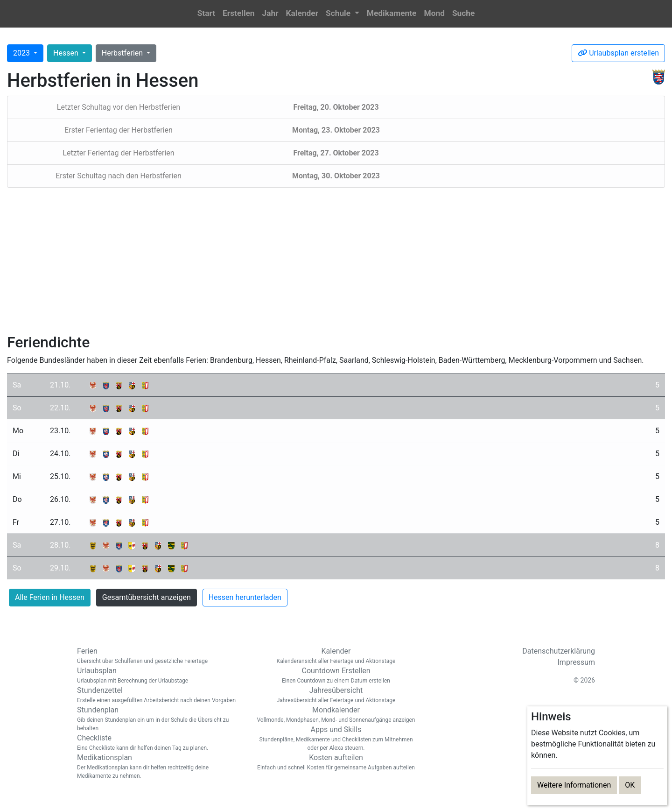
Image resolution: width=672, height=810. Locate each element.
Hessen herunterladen (245, 597)
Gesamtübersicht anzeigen (147, 597)
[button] (343, 14)
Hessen (67, 53)
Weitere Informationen (574, 785)
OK (630, 785)
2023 (22, 53)
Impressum (577, 662)
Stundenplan (159, 719)
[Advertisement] (336, 261)
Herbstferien (123, 53)
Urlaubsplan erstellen (618, 53)
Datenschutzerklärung (559, 651)
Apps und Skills (336, 739)
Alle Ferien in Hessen (50, 597)
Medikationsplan (159, 767)
